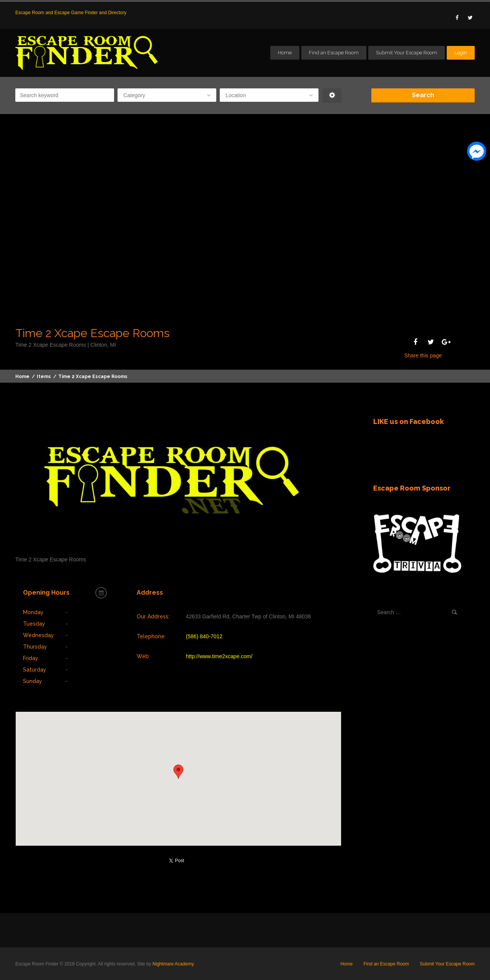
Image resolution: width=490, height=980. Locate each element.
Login (461, 53)
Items (44, 377)
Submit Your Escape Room (407, 53)
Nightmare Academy (173, 964)
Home (285, 53)
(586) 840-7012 (204, 636)
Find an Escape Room (334, 53)
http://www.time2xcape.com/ (219, 656)
